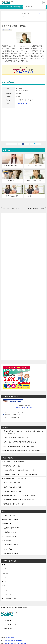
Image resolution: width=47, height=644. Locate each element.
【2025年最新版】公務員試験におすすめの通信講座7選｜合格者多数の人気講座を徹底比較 (24, 432)
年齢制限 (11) (7, 524)
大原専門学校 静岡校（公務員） (34, 181)
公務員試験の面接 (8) (10, 532)
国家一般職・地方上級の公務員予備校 (14, 462)
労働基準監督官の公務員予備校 (12, 487)
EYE (5, 577)
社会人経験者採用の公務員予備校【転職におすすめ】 (19, 470)
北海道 (8, 637)
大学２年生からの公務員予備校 (12, 491)
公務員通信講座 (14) (9, 515)
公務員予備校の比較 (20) (11, 519)
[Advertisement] (23, 287)
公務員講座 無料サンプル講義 (23, 408)
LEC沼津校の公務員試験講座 (11, 196)
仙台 (12, 640)
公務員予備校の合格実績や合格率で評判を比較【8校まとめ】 (21, 442)
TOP (10, 608)
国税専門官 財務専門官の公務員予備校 (15, 479)
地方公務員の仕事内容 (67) (11, 528)
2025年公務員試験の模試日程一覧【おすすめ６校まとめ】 (20, 446)
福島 (21, 640)
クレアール (7, 590)
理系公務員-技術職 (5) (10, 536)
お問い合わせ (8, 629)
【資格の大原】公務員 (25, 72)
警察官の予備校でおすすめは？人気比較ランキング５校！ (20, 495)
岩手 (9, 640)
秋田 (15, 640)
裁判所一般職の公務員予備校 (12, 483)
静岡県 (10, 30)
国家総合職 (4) (8, 541)
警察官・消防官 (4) (9, 549)
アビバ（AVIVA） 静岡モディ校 (34, 166)
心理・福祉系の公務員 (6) (11, 545)
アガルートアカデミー (10, 598)
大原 (5, 581)
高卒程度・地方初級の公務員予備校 (14, 504)
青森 (6, 640)
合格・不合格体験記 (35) (11, 553)
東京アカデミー (8, 573)
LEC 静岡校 (29, 196)
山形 (18, 640)
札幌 (12, 637)
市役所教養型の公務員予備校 (12, 466)
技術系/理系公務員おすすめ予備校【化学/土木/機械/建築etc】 (21, 474)
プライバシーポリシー (38, 14)
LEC (5, 565)
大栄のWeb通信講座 (8, 181)
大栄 (5, 569)
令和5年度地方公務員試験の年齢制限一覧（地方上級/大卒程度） (22, 450)
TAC (5, 586)
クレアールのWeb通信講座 (10, 166)
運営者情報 (8, 620)
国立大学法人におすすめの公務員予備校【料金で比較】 (20, 500)
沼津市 (4, 30)
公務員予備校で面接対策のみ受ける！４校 (16, 438)
